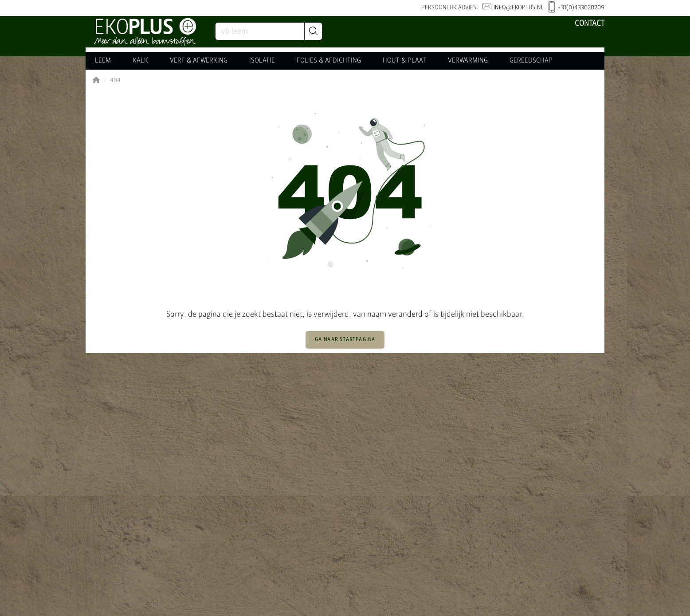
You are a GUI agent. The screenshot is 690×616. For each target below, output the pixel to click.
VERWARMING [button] (468, 61)
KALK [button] (140, 61)
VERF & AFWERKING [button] (199, 61)
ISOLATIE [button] (262, 61)
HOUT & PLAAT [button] (404, 61)
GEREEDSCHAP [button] (531, 61)
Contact (590, 24)
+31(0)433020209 (576, 8)
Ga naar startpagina (345, 340)
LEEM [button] (103, 61)
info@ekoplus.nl (513, 7)
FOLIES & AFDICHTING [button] (329, 61)
